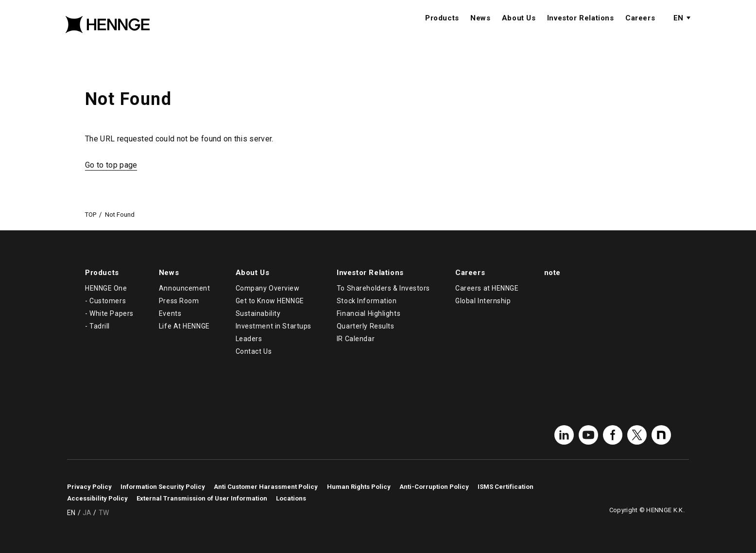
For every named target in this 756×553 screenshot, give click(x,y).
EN (678, 28)
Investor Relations (581, 28)
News (480, 28)
